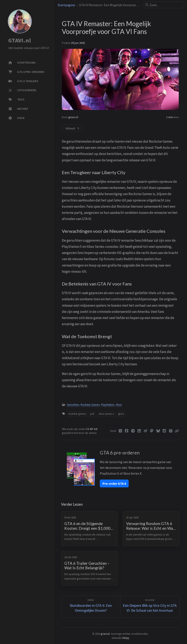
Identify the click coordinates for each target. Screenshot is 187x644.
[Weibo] (146, 431)
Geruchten (73, 405)
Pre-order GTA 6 (114, 483)
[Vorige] (91, 607)
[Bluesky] (158, 431)
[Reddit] (164, 431)
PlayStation (108, 405)
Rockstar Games (90, 405)
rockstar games (77, 414)
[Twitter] (121, 431)
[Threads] (171, 431)
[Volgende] (150, 607)
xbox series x (106, 414)
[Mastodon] (152, 431)
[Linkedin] (139, 431)
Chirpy (125, 638)
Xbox (119, 405)
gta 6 (121, 414)
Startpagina (66, 5)
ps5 (92, 414)
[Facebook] (127, 431)
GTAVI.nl (20, 41)
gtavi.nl (73, 117)
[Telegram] (133, 431)
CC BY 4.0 (92, 429)
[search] (166, 5)
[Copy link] (177, 431)
